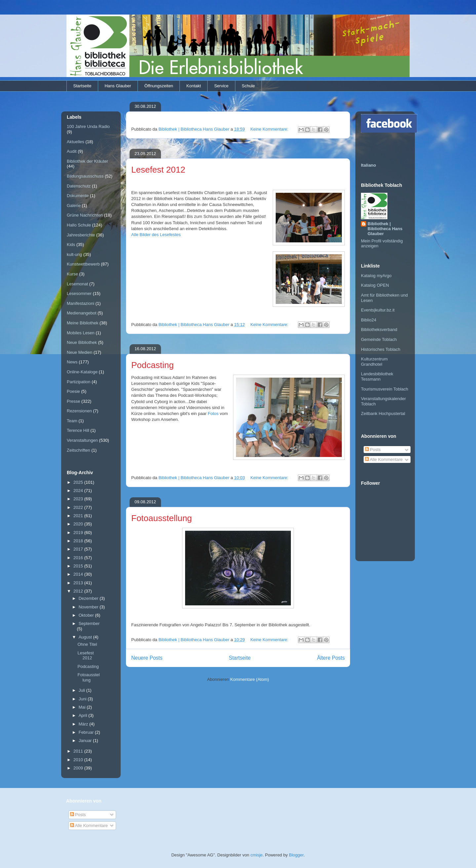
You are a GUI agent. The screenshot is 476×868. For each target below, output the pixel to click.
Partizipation (79, 382)
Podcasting (153, 365)
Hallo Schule (79, 225)
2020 (79, 524)
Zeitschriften (79, 450)
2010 (79, 760)
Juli (82, 690)
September (89, 623)
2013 (79, 583)
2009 (79, 768)
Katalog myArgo (376, 276)
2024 (79, 491)
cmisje (257, 855)
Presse (73, 401)
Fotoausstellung (162, 518)
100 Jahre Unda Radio (88, 126)
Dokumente (78, 196)
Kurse (72, 274)
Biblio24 (369, 320)
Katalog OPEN (375, 285)
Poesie (73, 391)
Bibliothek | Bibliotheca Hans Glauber (385, 229)
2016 (79, 558)
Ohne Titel (87, 644)
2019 (79, 533)
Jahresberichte (81, 235)
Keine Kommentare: (270, 129)
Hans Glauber (118, 86)
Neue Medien (79, 352)
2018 (79, 541)
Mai (83, 707)
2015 (79, 566)
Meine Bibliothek (82, 323)
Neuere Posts (147, 658)
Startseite (82, 86)
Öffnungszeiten (159, 86)
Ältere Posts (331, 658)
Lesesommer (79, 293)
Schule (248, 86)
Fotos (214, 413)
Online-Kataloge (82, 372)
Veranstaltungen (82, 440)
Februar (87, 732)
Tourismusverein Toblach (385, 389)
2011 (79, 751)
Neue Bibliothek (82, 342)
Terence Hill (78, 430)
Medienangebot (82, 313)
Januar (86, 741)
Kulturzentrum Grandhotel (374, 362)
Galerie (74, 206)
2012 (79, 591)
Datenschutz (79, 186)
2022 (79, 507)
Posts (373, 450)
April (84, 715)
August (86, 637)
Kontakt (194, 86)
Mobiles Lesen (81, 333)
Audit (72, 151)
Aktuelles (76, 142)
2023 (79, 499)
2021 (79, 516)
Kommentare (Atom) (250, 679)
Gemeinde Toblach (379, 339)
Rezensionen (79, 411)
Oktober (87, 615)
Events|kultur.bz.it (378, 310)
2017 (79, 549)
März (84, 724)
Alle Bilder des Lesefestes (156, 235)
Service (221, 86)
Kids (71, 245)
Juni (83, 699)
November (89, 607)
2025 (79, 482)
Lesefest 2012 (158, 170)
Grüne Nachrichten (85, 215)
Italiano (369, 165)
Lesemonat (77, 284)
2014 (79, 574)
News (72, 362)
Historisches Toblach (381, 349)
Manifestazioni (80, 303)
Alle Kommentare (384, 459)
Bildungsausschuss (85, 176)
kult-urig (74, 254)
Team (72, 421)
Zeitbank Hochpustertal (383, 413)
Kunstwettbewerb (83, 264)
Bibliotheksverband (379, 330)
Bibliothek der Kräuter (87, 161)
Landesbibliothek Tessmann (377, 376)
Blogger (296, 855)
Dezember (89, 598)
